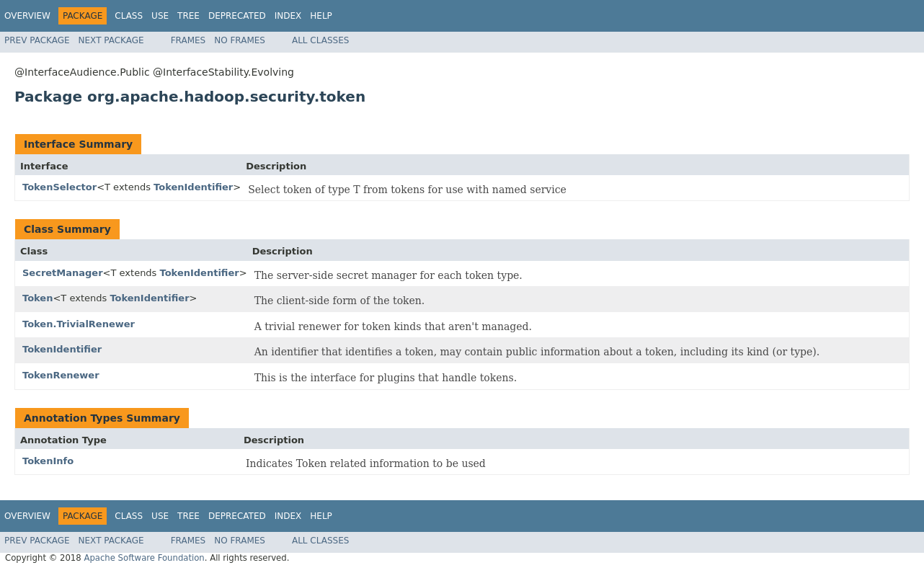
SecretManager (63, 273)
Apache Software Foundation (144, 558)
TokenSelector (59, 187)
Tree (188, 16)
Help (321, 16)
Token (37, 298)
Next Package (111, 40)
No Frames (240, 40)
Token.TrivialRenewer (79, 324)
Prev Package (37, 40)
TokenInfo (48, 461)
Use (160, 16)
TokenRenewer (61, 375)
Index (288, 16)
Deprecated (237, 16)
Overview (27, 16)
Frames (188, 40)
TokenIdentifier (193, 187)
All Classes (320, 40)
